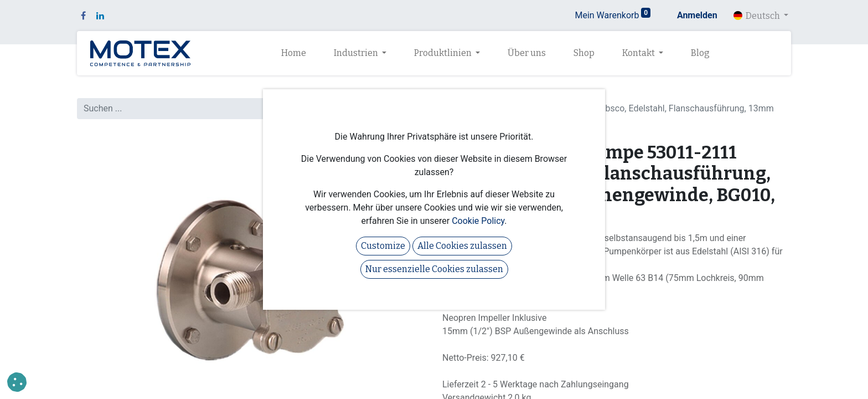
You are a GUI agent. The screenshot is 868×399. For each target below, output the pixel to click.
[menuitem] (294, 53)
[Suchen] (414, 109)
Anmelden (697, 15)
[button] (17, 382)
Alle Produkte (469, 95)
